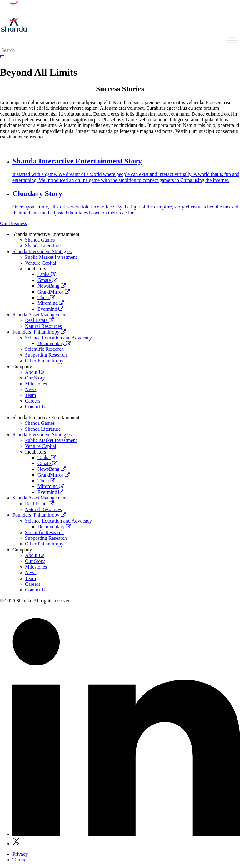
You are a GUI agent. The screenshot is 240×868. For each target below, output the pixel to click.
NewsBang (52, 286)
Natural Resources (43, 326)
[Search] (31, 50)
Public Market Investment (51, 257)
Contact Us (36, 406)
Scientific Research (44, 349)
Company (22, 366)
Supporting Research (46, 355)
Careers (33, 401)
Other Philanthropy (44, 361)
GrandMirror (54, 292)
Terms (19, 860)
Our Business (13, 223)
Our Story (35, 378)
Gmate (47, 280)
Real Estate (39, 320)
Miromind (51, 303)
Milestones (36, 384)
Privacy (20, 854)
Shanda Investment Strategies (42, 251)
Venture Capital (41, 263)
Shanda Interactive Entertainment (46, 234)
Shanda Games (40, 240)
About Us (35, 372)
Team (30, 395)
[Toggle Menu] (232, 40)
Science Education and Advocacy (58, 338)
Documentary (54, 343)
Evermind (50, 309)
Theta (46, 297)
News (31, 389)
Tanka (47, 274)
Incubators (36, 269)
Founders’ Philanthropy (39, 332)
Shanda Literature (43, 246)
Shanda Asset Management (40, 315)
